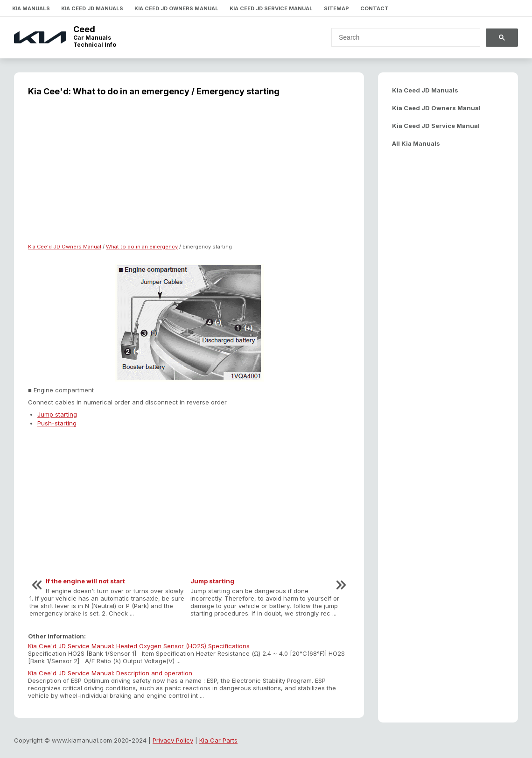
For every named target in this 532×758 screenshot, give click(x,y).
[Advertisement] (189, 176)
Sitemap (336, 8)
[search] (400, 37)
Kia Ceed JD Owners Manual (176, 8)
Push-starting (57, 423)
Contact (374, 8)
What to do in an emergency (142, 247)
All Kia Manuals (416, 143)
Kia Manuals (31, 8)
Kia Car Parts (218, 740)
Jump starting (57, 414)
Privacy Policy (173, 740)
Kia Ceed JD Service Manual (271, 8)
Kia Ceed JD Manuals (92, 8)
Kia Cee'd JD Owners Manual (65, 247)
